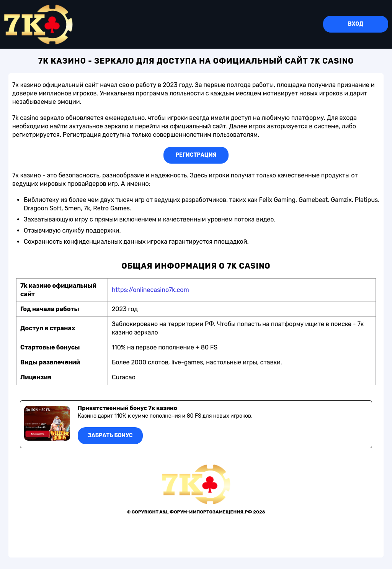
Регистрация (196, 155)
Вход (356, 24)
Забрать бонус (110, 435)
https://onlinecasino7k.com (150, 290)
